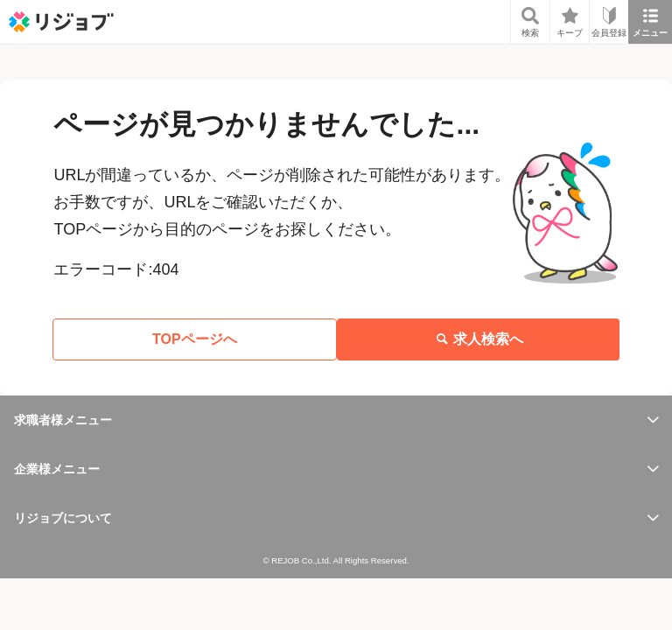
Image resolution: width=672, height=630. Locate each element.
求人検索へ (478, 339)
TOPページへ (195, 339)
